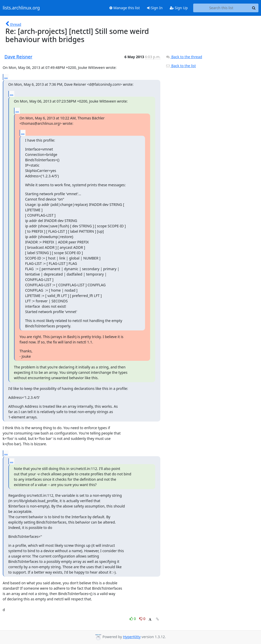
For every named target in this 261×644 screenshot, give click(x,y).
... (6, 77)
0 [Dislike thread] (142, 619)
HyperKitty (132, 637)
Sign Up (179, 8)
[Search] (254, 8)
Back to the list (181, 66)
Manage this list (125, 8)
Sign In (155, 8)
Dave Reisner (18, 57)
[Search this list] (221, 8)
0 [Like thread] (133, 619)
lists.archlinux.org (21, 8)
